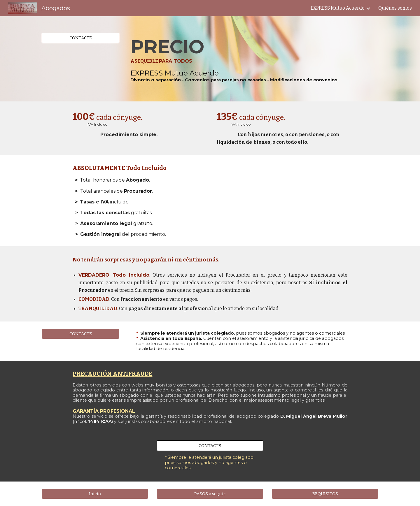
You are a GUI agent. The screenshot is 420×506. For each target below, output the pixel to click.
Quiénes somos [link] (395, 8)
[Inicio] (95, 494)
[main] (253, 59)
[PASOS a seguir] (210, 494)
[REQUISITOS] (325, 494)
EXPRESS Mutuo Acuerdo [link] (338, 8)
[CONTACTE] (80, 38)
